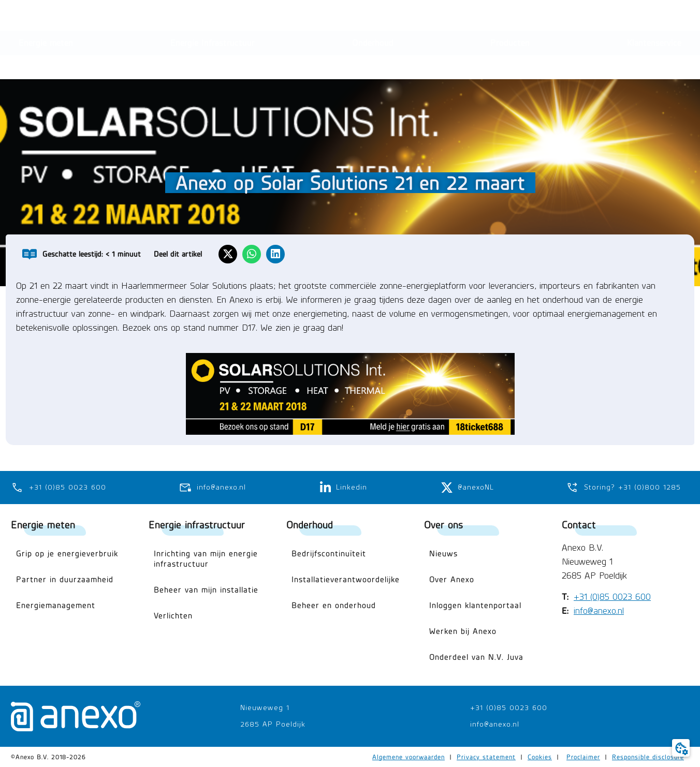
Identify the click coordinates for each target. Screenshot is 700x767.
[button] (609, 17)
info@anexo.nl (599, 611)
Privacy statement (486, 757)
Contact (579, 525)
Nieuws (443, 554)
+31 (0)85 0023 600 (612, 597)
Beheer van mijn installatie (206, 590)
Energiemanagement (56, 605)
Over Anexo (452, 579)
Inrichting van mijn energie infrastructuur (206, 559)
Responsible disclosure (648, 757)
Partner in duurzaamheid (65, 579)
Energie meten (43, 525)
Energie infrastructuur (197, 525)
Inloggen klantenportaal (475, 605)
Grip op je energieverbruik (67, 554)
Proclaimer (583, 757)
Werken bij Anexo (463, 631)
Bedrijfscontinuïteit (329, 554)
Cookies (540, 757)
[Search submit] (415, 17)
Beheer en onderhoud (334, 605)
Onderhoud (310, 525)
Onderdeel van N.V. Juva (476, 657)
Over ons (443, 525)
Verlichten (173, 616)
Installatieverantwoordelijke (346, 579)
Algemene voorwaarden (409, 757)
